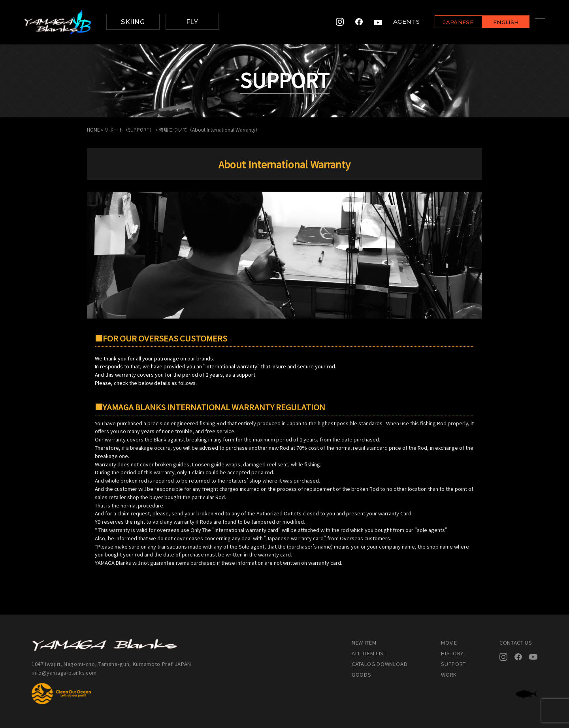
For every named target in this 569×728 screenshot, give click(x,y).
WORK (449, 674)
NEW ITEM (364, 642)
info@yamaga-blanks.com (65, 672)
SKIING (133, 22)
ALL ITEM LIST (369, 653)
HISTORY (452, 653)
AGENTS (397, 22)
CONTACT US (516, 642)
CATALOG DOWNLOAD (380, 664)
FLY (192, 22)
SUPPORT (453, 664)
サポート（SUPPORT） (130, 129)
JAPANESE (448, 22)
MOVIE (449, 642)
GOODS (361, 674)
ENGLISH (496, 22)
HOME (93, 129)
